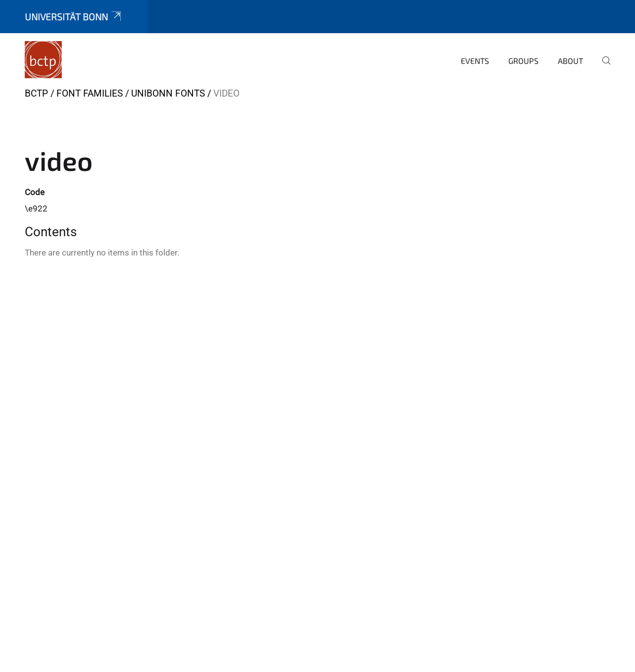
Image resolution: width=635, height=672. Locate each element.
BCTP (36, 93)
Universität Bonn (74, 17)
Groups (523, 61)
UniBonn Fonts (168, 93)
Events (475, 61)
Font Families (90, 93)
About (570, 61)
